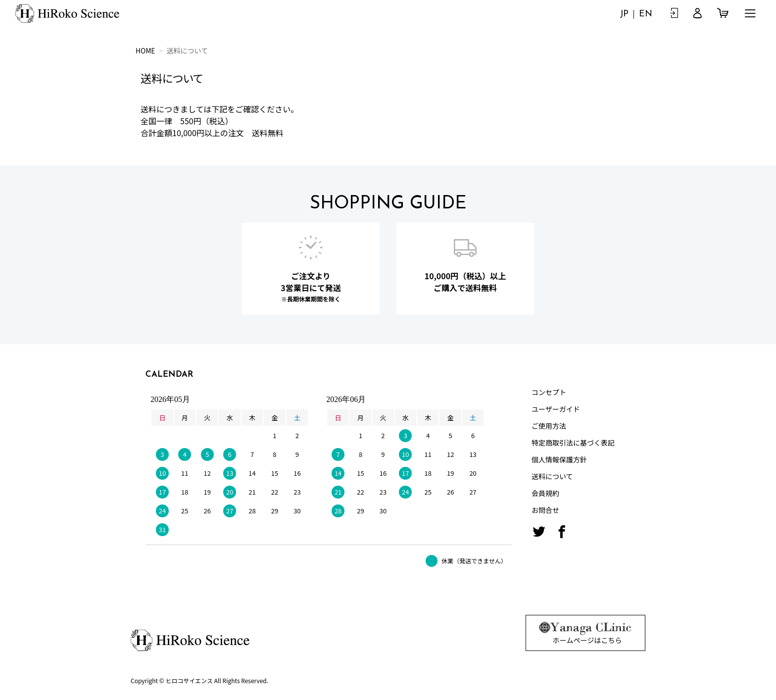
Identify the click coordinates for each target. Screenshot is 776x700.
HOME (145, 50)
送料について (552, 476)
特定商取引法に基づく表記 (573, 443)
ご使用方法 (549, 426)
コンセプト (549, 392)
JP (624, 14)
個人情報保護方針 (559, 459)
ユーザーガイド (556, 409)
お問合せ (545, 510)
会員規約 (545, 493)
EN (646, 14)
